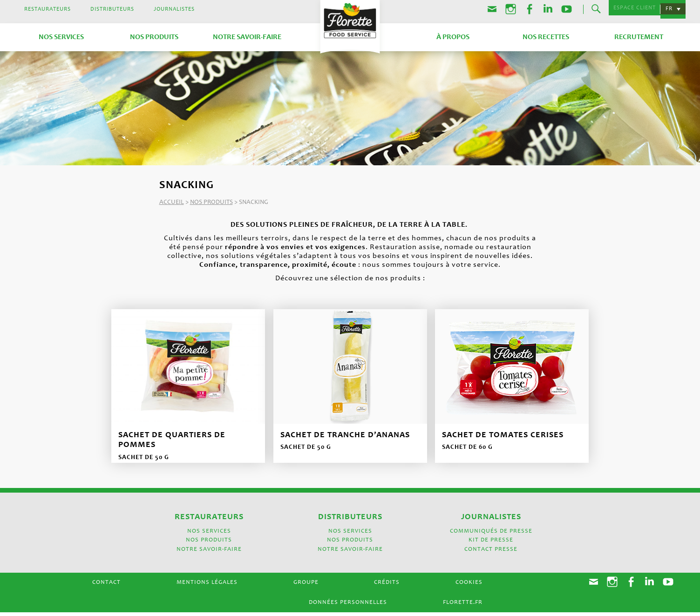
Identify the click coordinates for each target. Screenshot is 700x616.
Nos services (61, 36)
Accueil (172, 201)
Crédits (387, 586)
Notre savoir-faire (247, 36)
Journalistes (174, 9)
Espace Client (631, 9)
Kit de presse (491, 544)
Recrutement (639, 36)
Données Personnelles (348, 606)
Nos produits (154, 36)
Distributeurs (112, 9)
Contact (106, 586)
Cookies (469, 586)
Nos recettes (546, 36)
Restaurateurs (48, 9)
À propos (453, 36)
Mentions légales (207, 586)
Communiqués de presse (491, 535)
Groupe (306, 586)
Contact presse (491, 553)
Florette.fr (463, 606)
